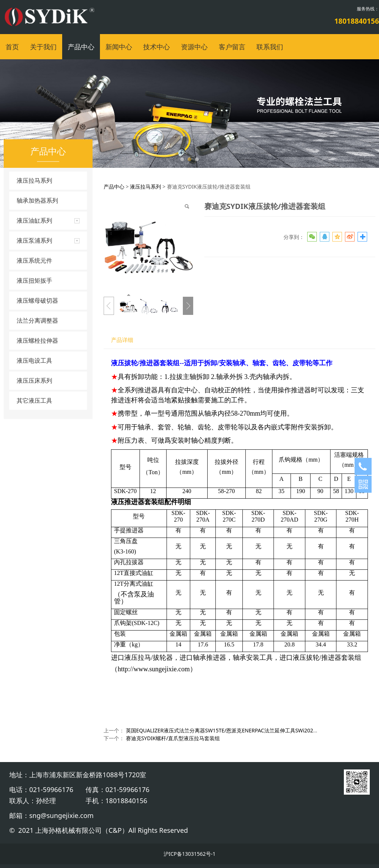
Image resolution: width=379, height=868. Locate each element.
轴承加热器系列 (37, 200)
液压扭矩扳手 (34, 280)
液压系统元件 (34, 260)
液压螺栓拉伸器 (37, 340)
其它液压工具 (34, 400)
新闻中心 (119, 47)
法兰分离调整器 (37, 320)
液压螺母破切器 (37, 300)
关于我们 (43, 47)
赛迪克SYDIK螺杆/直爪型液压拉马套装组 (173, 738)
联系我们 (270, 47)
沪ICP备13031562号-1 (190, 854)
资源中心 (194, 47)
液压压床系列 (34, 380)
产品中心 (81, 47)
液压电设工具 (34, 360)
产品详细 (122, 340)
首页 (12, 47)
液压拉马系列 (34, 180)
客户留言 (232, 47)
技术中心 (157, 47)
